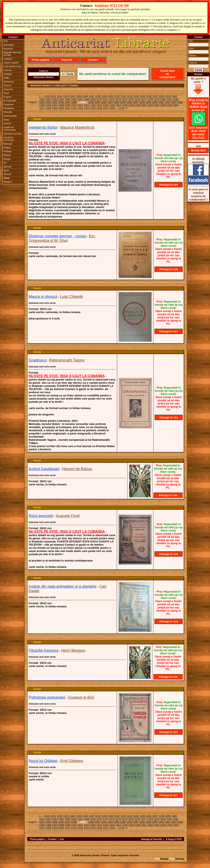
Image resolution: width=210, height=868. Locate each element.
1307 (55, 105)
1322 (150, 105)
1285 (55, 102)
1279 (157, 99)
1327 (42, 108)
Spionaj (7, 167)
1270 (99, 99)
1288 (74, 102)
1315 (106, 105)
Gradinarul (38, 360)
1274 (125, 99)
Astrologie (9, 45)
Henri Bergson (73, 650)
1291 (97, 102)
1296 (129, 102)
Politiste (8, 151)
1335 (93, 108)
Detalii (37, 119)
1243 (66, 96)
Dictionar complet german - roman (57, 236)
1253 (130, 96)
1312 (87, 105)
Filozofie (8, 112)
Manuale (8, 144)
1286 (61, 102)
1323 (157, 105)
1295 (123, 102)
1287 (67, 102)
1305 (42, 105)
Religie (7, 159)
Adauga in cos (169, 185)
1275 (131, 99)
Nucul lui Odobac (43, 761)
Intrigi (6, 120)
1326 (176, 105)
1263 (55, 99)
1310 (74, 105)
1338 (112, 108)
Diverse (7, 85)
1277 (144, 99)
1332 (74, 108)
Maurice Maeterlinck (77, 127)
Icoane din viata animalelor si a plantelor (63, 586)
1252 (123, 96)
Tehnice (7, 174)
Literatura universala (9, 139)
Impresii (67, 60)
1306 (48, 105)
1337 (106, 108)
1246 (85, 96)
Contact (93, 60)
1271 (106, 99)
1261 (42, 99)
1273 (118, 99)
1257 (155, 96)
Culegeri (8, 74)
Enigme (7, 97)
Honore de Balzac (77, 469)
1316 (112, 105)
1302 (168, 102)
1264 (61, 99)
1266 (74, 99)
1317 (118, 105)
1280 (163, 99)
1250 (111, 96)
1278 (150, 99)
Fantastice (9, 108)
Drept (6, 93)
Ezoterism (9, 104)
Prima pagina (37, 839)
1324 (163, 105)
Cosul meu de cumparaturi (167, 74)
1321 (144, 105)
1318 (125, 105)
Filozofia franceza (44, 650)
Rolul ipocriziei (41, 516)
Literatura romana (13, 134)
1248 (98, 96)
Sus (62, 839)
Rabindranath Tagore (67, 360)
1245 (79, 96)
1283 (42, 102)
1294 (117, 102)
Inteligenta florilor (43, 127)
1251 (117, 96)
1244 (72, 96)
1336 (99, 108)
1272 (112, 99)
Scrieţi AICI (198, 150)
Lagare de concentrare (10, 129)
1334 (87, 108)
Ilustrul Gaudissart (44, 469)
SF (5, 163)
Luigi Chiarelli (71, 297)
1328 (48, 108)
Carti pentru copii (12, 66)
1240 (47, 96)
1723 (121, 108)
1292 (104, 102)
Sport (6, 170)
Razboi (7, 155)
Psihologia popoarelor (47, 697)
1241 (53, 96)
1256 (149, 96)
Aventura (8, 49)
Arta (6, 41)
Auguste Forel (68, 516)
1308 (61, 105)
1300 (155, 102)
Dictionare (9, 82)
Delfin (6, 78)
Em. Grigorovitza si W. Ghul (62, 238)
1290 (91, 102)
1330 (61, 108)
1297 (136, 102)
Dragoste (8, 89)
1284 (48, 102)
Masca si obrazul (43, 297)
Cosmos (8, 70)
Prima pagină (40, 60)
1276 (137, 99)
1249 (104, 96)
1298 (142, 102)
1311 (80, 105)
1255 (143, 96)
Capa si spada (11, 63)
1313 (93, 105)
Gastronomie (10, 116)
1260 (174, 96)
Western (8, 182)
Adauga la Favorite (152, 839)
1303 (174, 102)
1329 (55, 108)
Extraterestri (10, 101)
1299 (148, 102)
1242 (60, 96)
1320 (137, 105)
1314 (99, 105)
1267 (80, 99)
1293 (110, 102)
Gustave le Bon (81, 697)
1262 (48, 99)
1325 (169, 105)
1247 (91, 96)
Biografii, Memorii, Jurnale (13, 54)
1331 (67, 108)
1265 (67, 99)
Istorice (7, 123)
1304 (180, 102)
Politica (7, 148)
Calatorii (8, 59)
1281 (169, 99)
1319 (131, 105)
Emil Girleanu (72, 761)
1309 (67, 105)
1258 (162, 96)
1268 (87, 99)
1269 (93, 99)
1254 (136, 96)
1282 (176, 99)
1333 (80, 108)
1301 (161, 102)
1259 (168, 96)
